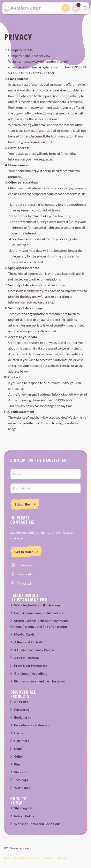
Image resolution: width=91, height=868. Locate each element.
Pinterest (24, 583)
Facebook (25, 574)
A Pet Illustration (26, 658)
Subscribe (22, 504)
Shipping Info (24, 808)
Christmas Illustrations (31, 673)
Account (66, 8)
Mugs (18, 749)
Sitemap (62, 858)
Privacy (48, 858)
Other (19, 756)
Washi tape (22, 788)
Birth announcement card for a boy (40, 681)
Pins (17, 764)
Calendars (22, 741)
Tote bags (21, 780)
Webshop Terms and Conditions (37, 824)
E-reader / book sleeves (32, 725)
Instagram (25, 565)
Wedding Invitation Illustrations (37, 605)
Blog (7, 858)
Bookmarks (22, 717)
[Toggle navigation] (85, 8)
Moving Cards (24, 634)
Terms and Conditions (26, 858)
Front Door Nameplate (31, 665)
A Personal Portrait (28, 642)
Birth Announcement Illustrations (39, 613)
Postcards (21, 709)
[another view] (23, 8)
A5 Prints (21, 702)
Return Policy (24, 816)
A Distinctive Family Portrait (35, 650)
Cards (18, 733)
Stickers (20, 772)
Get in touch (24, 552)
